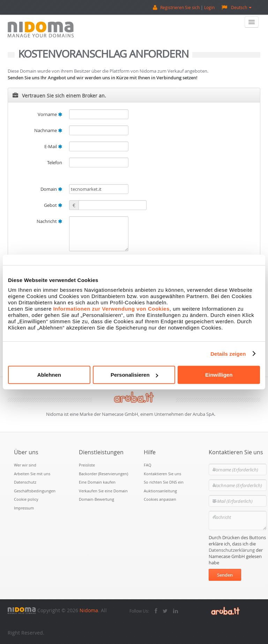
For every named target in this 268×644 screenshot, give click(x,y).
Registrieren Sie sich (180, 7)
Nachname (48, 130)
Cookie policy (26, 499)
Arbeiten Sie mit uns (32, 474)
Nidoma (89, 610)
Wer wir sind (25, 465)
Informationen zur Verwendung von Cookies (111, 309)
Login (209, 7)
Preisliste (87, 465)
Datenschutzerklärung (232, 550)
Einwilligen (219, 375)
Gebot (53, 205)
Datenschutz (25, 482)
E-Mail (53, 146)
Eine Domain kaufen (97, 482)
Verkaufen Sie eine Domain (103, 491)
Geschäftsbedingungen (35, 491)
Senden (225, 575)
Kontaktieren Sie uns (162, 474)
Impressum (24, 508)
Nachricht (49, 221)
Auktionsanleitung (160, 491)
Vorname (50, 114)
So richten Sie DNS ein (164, 482)
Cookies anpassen (160, 499)
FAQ (148, 465)
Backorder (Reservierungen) (103, 474)
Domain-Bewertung (96, 499)
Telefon (55, 162)
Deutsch (237, 7)
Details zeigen (228, 353)
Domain (51, 189)
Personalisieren (134, 375)
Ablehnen (49, 375)
